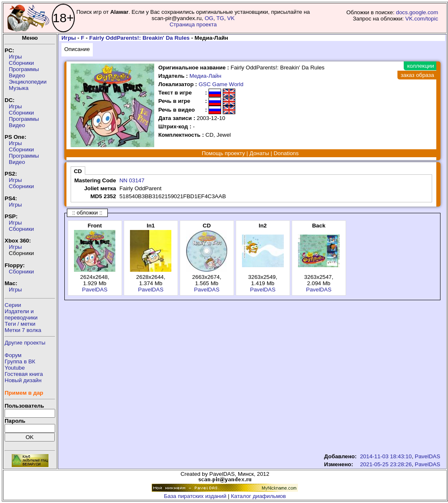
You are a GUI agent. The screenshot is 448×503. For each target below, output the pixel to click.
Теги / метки (20, 324)
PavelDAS (95, 290)
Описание (77, 49)
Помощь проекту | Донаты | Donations (250, 153)
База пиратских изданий (195, 496)
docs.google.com (417, 12)
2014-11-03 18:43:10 (386, 456)
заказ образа (417, 75)
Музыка (19, 88)
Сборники (21, 63)
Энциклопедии (28, 82)
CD (78, 171)
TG (220, 18)
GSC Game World (221, 84)
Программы (24, 69)
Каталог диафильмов (259, 496)
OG (209, 18)
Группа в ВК (20, 361)
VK (231, 18)
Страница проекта (193, 24)
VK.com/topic (422, 19)
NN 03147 (132, 180)
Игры (15, 57)
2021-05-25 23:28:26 (386, 464)
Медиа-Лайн (205, 76)
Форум (13, 355)
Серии (13, 305)
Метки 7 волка (23, 330)
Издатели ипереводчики (21, 314)
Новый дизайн (23, 380)
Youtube (15, 368)
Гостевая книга (24, 374)
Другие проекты (25, 343)
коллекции (420, 66)
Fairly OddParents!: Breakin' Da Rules (140, 38)
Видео (17, 75)
